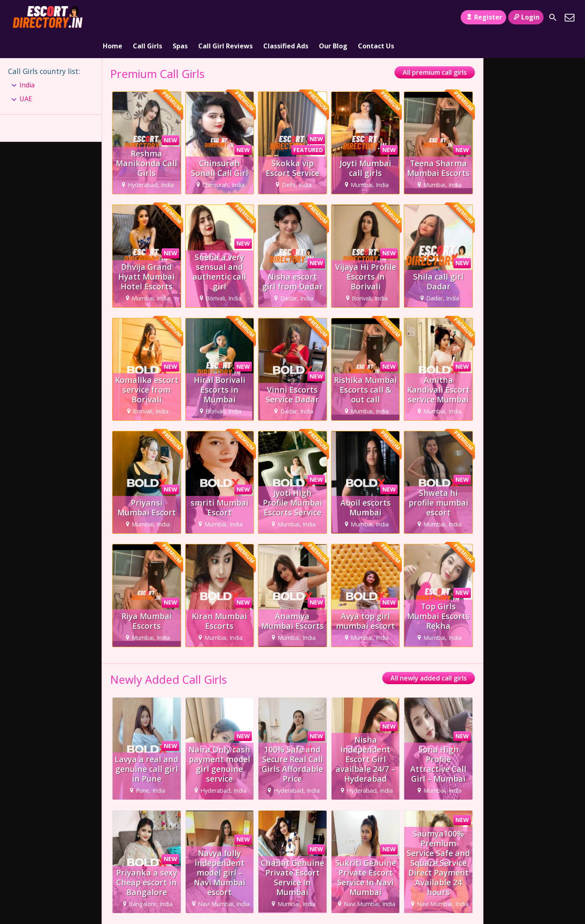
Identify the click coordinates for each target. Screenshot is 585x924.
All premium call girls (435, 49)
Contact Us (376, 17)
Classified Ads (286, 17)
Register (483, 17)
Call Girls (147, 17)
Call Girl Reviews (225, 17)
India (27, 62)
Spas (180, 17)
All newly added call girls (429, 655)
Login (526, 17)
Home (113, 17)
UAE (26, 76)
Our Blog (333, 17)
